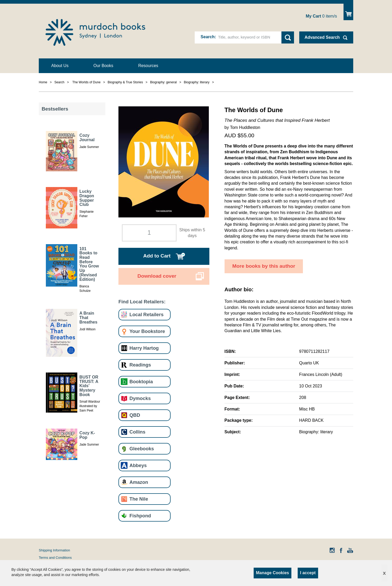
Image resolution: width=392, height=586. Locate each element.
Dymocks (140, 398)
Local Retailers (146, 314)
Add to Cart (157, 256)
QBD (135, 415)
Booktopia (141, 382)
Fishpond (140, 516)
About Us (60, 66)
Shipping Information (54, 550)
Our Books (104, 66)
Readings (140, 365)
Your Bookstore (147, 331)
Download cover (157, 276)
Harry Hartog (144, 348)
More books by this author (264, 266)
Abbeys (138, 465)
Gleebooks (142, 449)
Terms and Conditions (55, 558)
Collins (137, 432)
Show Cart (348, 12)
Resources (148, 66)
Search (208, 37)
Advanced (322, 37)
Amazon (139, 482)
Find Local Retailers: (142, 302)
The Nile (139, 499)
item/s (321, 16)
